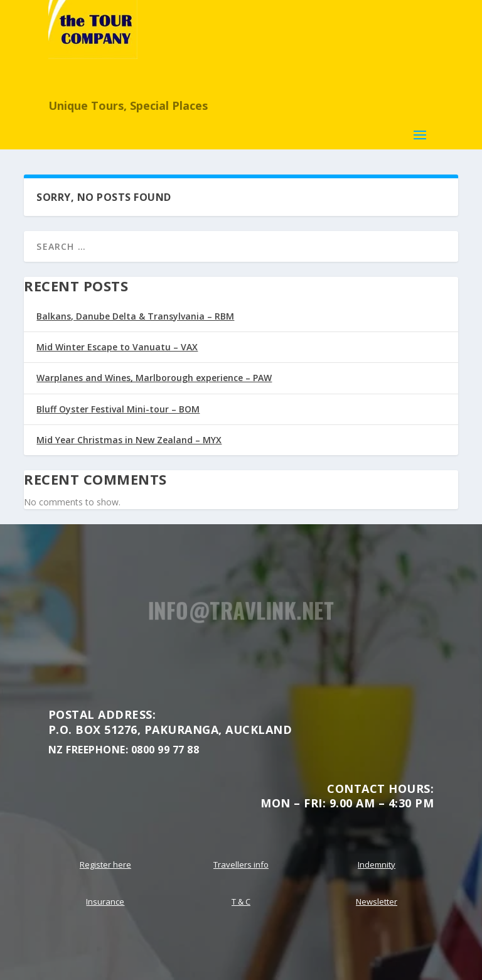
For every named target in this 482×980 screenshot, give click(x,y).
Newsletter (377, 902)
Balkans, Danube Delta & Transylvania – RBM (135, 316)
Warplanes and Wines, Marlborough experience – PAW (154, 378)
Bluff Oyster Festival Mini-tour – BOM (118, 409)
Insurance (105, 902)
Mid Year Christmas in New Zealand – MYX (129, 440)
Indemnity (377, 864)
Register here (105, 864)
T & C (241, 902)
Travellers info (241, 864)
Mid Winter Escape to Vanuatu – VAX (117, 347)
